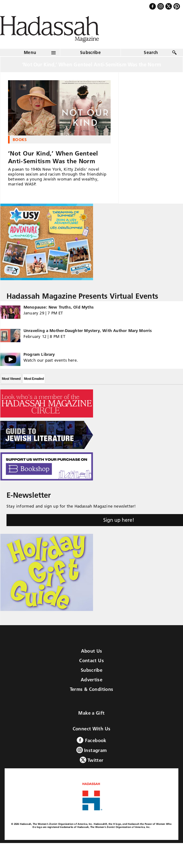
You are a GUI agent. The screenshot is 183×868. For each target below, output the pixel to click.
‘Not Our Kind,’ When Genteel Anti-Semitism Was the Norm (53, 157)
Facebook (91, 740)
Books (20, 139)
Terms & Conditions (92, 689)
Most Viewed (11, 379)
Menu (30, 52)
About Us (92, 651)
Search (151, 52)
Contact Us (91, 660)
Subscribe (90, 52)
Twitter (92, 760)
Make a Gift (91, 713)
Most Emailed (34, 379)
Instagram (92, 750)
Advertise (91, 680)
